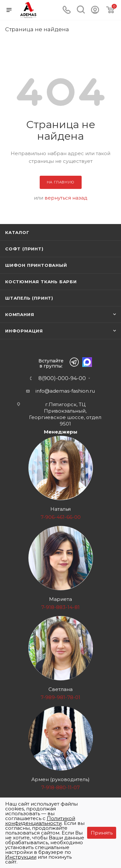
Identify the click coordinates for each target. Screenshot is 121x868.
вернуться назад (66, 198)
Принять (102, 833)
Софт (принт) (24, 249)
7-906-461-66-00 (61, 517)
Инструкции (21, 857)
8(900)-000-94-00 (62, 378)
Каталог (17, 232)
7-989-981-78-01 (60, 697)
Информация (24, 331)
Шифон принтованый (36, 265)
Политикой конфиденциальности (40, 821)
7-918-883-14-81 (60, 607)
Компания (20, 314)
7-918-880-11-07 (60, 787)
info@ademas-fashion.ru (65, 391)
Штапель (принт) (29, 298)
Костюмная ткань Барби (41, 282)
